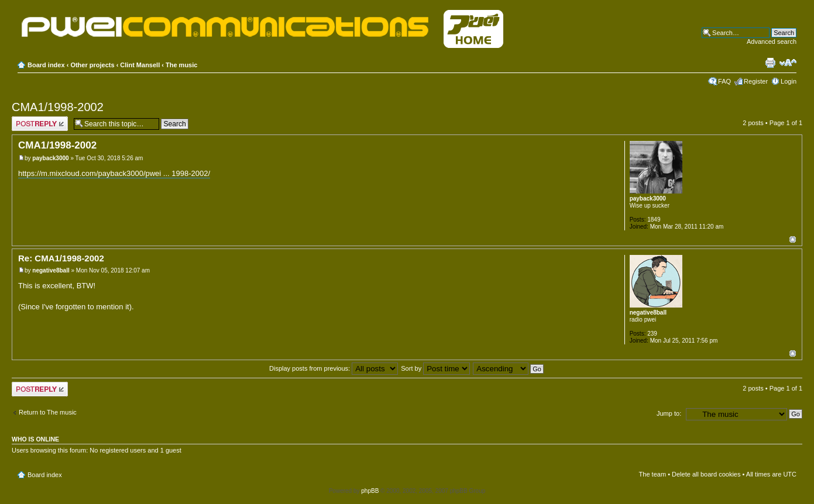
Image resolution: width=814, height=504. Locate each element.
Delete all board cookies (706, 474)
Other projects (92, 65)
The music (181, 65)
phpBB (370, 491)
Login (789, 81)
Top (793, 239)
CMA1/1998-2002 (58, 107)
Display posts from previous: (334, 368)
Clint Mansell (140, 65)
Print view (770, 63)
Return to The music (48, 412)
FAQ (724, 81)
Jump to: (669, 413)
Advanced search (772, 42)
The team (652, 474)
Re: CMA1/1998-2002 (61, 258)
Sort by (435, 368)
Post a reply (40, 124)
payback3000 (50, 158)
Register (756, 81)
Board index (46, 65)
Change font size (788, 63)
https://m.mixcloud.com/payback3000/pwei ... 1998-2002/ (114, 173)
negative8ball (51, 270)
